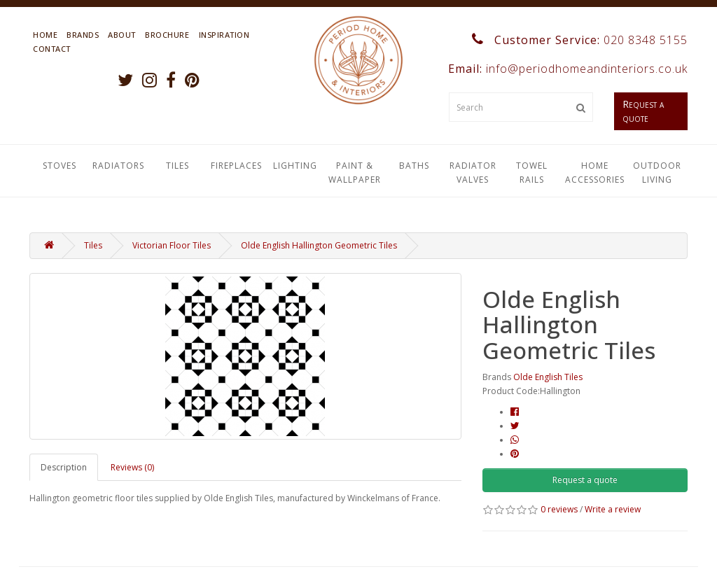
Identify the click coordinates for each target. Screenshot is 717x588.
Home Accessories (595, 173)
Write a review (613, 509)
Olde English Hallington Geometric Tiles (319, 245)
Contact (52, 49)
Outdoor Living (657, 173)
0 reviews (559, 509)
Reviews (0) (132, 467)
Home (45, 35)
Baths (414, 166)
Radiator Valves (473, 173)
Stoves (60, 166)
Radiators (118, 166)
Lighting (295, 166)
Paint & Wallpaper (355, 173)
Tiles (177, 166)
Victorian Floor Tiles (172, 245)
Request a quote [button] (585, 480)
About (122, 35)
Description (64, 467)
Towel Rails (532, 173)
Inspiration (224, 35)
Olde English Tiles (548, 377)
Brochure (167, 35)
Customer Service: (580, 40)
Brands (83, 35)
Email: (566, 69)
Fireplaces (236, 166)
